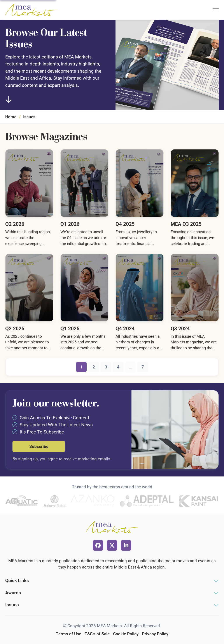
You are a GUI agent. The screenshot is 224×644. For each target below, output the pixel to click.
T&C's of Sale (97, 634)
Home (11, 117)
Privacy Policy (155, 634)
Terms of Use (68, 634)
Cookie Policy (126, 634)
